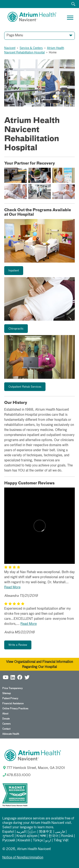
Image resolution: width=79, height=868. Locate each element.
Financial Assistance (13, 704)
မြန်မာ (32, 832)
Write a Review (18, 645)
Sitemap (7, 693)
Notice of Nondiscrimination (23, 858)
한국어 (54, 836)
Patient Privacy (10, 698)
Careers (6, 724)
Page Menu (15, 35)
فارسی (60, 832)
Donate (6, 719)
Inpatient (14, 271)
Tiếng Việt (61, 841)
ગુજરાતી (8, 836)
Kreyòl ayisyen (27, 836)
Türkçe (38, 841)
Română (67, 836)
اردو (48, 841)
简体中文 (46, 832)
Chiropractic (16, 329)
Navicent (10, 48)
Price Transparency (12, 688)
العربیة (21, 832)
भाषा (43, 836)
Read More (12, 587)
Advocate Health (11, 734)
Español (8, 832)
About (5, 714)
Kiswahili (24, 841)
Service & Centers (31, 48)
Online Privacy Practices (15, 709)
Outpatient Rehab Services (25, 387)
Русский (9, 841)
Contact (6, 729)
